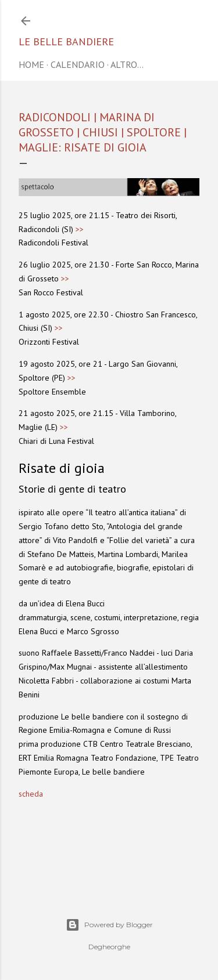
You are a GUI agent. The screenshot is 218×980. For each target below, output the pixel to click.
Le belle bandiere (66, 41)
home (31, 64)
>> (80, 229)
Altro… (127, 64)
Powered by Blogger (109, 925)
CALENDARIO (78, 64)
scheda (31, 794)
